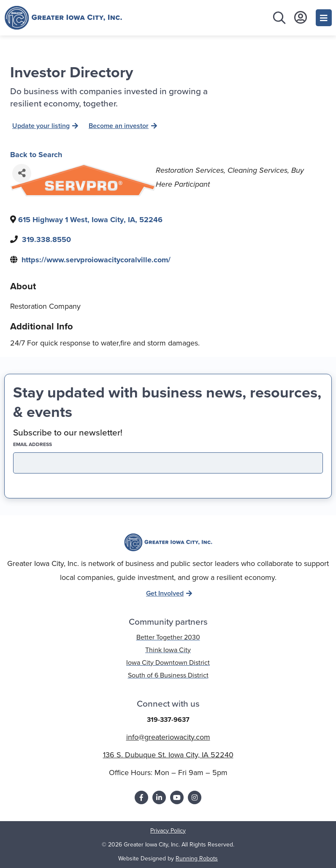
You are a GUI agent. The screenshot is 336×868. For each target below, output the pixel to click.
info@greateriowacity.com (168, 737)
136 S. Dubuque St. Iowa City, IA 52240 (168, 755)
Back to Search (36, 155)
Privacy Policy (168, 831)
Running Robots (197, 858)
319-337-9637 (168, 720)
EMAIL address (47, 444)
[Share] (22, 173)
